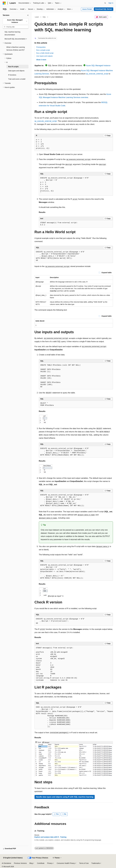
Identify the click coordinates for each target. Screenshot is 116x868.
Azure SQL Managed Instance (98, 66)
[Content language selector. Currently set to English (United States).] (13, 858)
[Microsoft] (4, 3)
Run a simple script (43, 50)
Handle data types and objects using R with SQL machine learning (65, 797)
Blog (31, 863)
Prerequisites (41, 47)
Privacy (50, 863)
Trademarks (96, 863)
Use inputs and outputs (44, 56)
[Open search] (105, 3)
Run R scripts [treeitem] (13, 67)
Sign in (111, 3)
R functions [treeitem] (12, 75)
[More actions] (111, 17)
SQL (44, 17)
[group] (74, 717)
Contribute (41, 863)
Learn (37, 17)
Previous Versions (20, 863)
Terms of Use (84, 863)
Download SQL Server (104, 9)
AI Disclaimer (6, 863)
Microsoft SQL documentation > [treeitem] (16, 39)
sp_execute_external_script (97, 74)
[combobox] (16, 21)
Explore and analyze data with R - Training (50, 837)
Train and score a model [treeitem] (17, 79)
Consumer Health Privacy (66, 863)
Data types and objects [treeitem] (16, 71)
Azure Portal (87, 9)
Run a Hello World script (45, 53)
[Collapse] (28, 15)
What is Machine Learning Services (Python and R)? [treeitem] (16, 49)
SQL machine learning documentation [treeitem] (12, 33)
